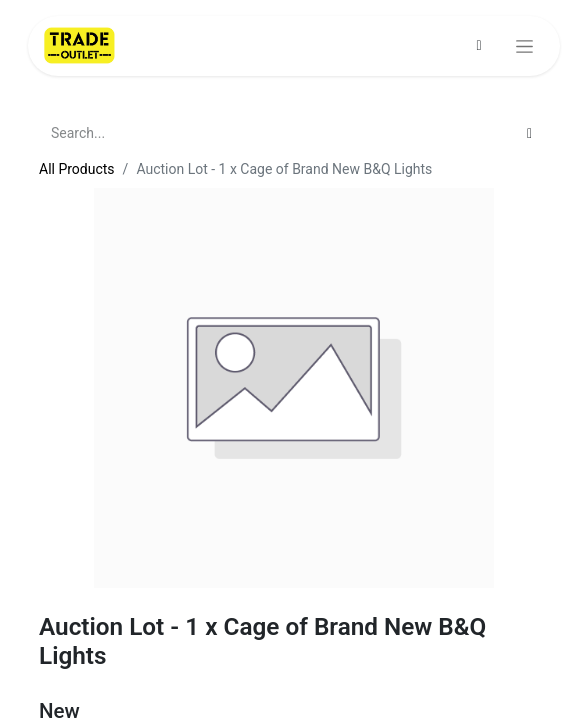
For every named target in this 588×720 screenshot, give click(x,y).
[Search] (529, 133)
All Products (77, 169)
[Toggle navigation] (524, 46)
